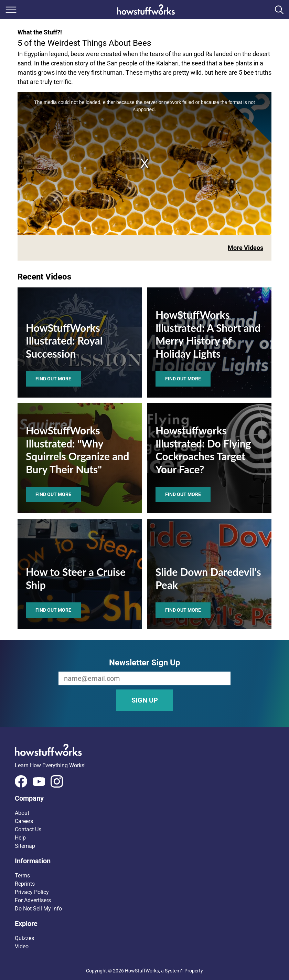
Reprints (25, 884)
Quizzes (24, 938)
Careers (24, 821)
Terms (22, 876)
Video (22, 946)
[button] (144, 798)
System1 (174, 971)
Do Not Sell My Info (38, 909)
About (22, 813)
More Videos (245, 248)
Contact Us (28, 829)
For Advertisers (33, 900)
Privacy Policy (32, 892)
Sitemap (25, 846)
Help (20, 838)
